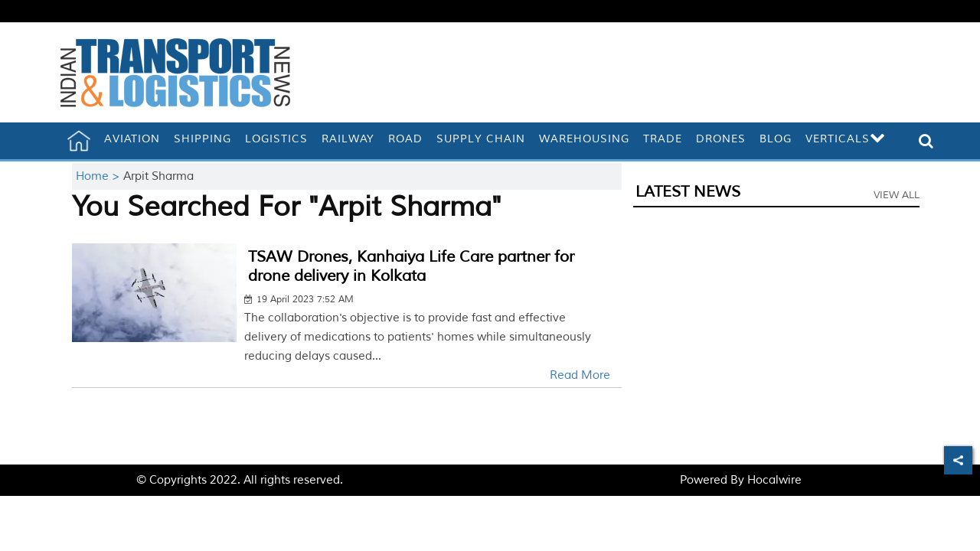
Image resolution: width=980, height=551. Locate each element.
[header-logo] (175, 72)
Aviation (132, 139)
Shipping (203, 139)
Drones (721, 139)
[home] (79, 141)
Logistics (276, 139)
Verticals (846, 139)
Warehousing (584, 139)
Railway (348, 139)
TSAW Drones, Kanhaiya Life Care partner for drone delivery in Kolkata (411, 266)
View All (897, 195)
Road (405, 139)
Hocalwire (774, 480)
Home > (100, 176)
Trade (663, 139)
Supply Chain (481, 139)
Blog (776, 139)
